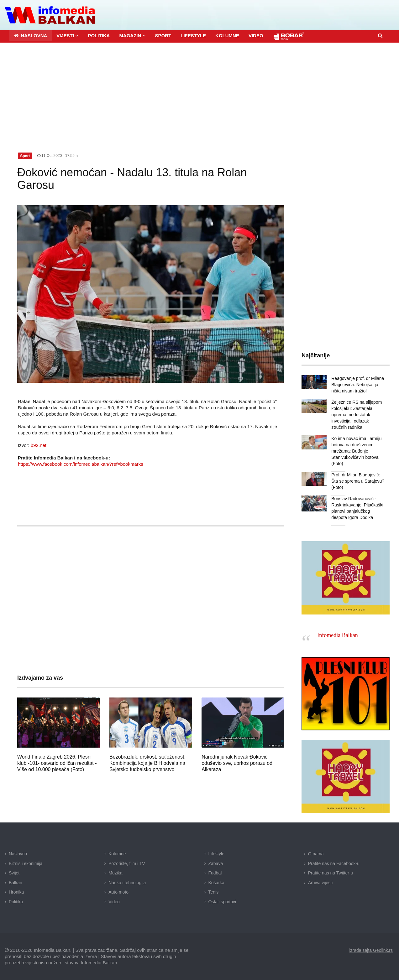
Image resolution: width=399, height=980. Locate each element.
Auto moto (118, 892)
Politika (16, 902)
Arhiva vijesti (320, 883)
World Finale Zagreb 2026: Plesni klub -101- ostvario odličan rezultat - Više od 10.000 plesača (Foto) (57, 763)
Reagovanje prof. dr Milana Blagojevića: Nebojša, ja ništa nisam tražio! (358, 385)
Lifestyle (216, 854)
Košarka (216, 883)
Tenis (214, 892)
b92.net (39, 445)
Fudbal (215, 873)
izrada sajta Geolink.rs (371, 950)
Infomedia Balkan (337, 635)
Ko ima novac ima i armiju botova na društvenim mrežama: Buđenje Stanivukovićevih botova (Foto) (356, 451)
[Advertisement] (200, 90)
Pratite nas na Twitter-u (331, 873)
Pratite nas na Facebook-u (334, 863)
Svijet (14, 873)
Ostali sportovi (222, 902)
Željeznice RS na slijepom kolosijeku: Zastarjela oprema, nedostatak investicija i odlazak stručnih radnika (357, 415)
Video (114, 902)
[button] (67, 36)
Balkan (16, 883)
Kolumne (117, 854)
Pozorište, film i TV (127, 863)
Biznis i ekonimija (26, 863)
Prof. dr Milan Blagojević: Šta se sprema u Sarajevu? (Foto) (358, 481)
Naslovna (18, 854)
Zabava (216, 863)
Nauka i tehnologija (127, 883)
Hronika (16, 892)
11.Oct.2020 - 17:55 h (58, 156)
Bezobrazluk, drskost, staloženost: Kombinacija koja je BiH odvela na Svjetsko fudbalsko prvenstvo (147, 763)
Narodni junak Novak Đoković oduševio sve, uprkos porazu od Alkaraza (237, 763)
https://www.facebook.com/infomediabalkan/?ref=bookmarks (81, 464)
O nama (316, 854)
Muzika (115, 873)
